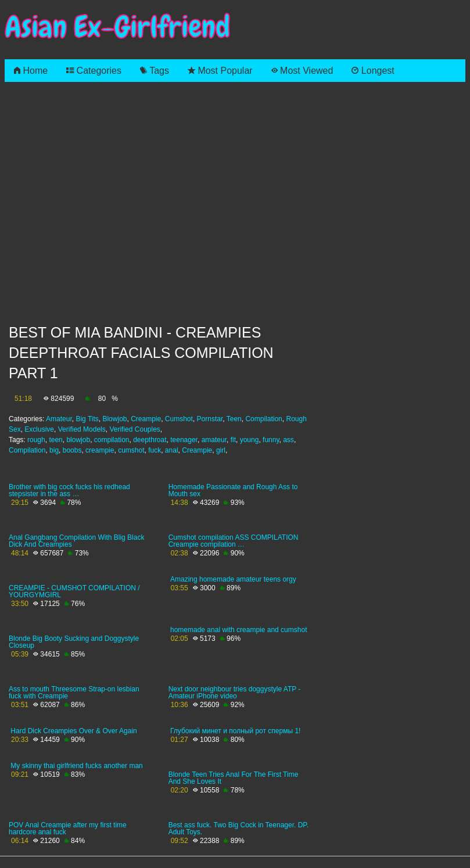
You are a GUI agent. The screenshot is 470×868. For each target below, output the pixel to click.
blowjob (78, 440)
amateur (214, 440)
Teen (234, 419)
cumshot (131, 450)
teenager (184, 440)
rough (36, 440)
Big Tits (87, 419)
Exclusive (39, 429)
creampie (100, 450)
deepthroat (150, 440)
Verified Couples (134, 429)
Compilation (263, 419)
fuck (155, 450)
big (54, 450)
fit (233, 440)
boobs (72, 450)
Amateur (59, 419)
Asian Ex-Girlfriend (117, 27)
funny (271, 440)
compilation (112, 440)
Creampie (146, 419)
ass (288, 440)
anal (172, 450)
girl (221, 450)
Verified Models (82, 429)
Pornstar (210, 419)
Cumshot (179, 419)
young (250, 440)
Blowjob (114, 419)
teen (55, 440)
